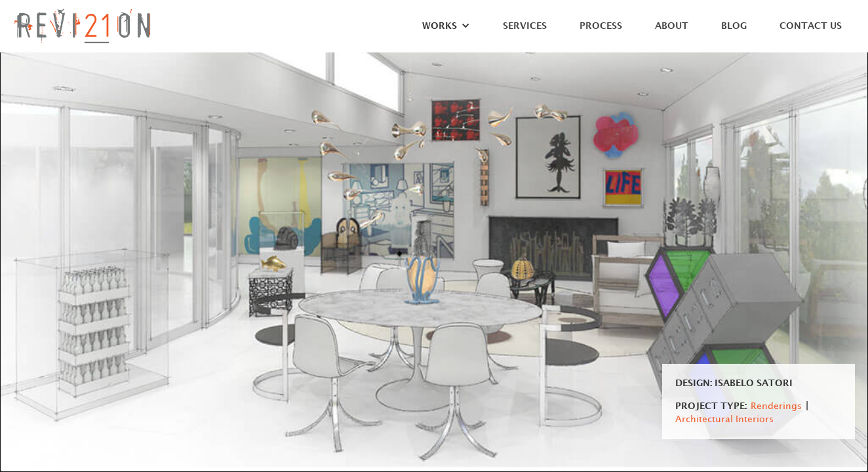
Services (525, 26)
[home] (82, 26)
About (672, 26)
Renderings (776, 406)
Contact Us (811, 26)
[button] (440, 29)
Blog (734, 26)
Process (601, 26)
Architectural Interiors (724, 419)
